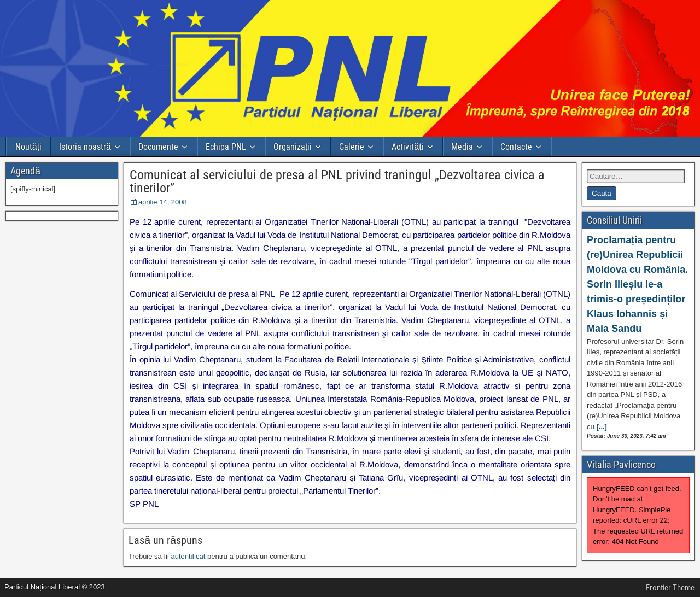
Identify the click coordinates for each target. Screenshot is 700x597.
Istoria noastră (85, 147)
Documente (158, 147)
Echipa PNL (226, 147)
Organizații (293, 147)
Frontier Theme (670, 588)
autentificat (188, 556)
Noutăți (28, 147)
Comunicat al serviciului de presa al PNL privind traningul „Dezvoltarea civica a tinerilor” (337, 182)
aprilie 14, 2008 (163, 202)
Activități (407, 147)
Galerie (352, 147)
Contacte (516, 147)
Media (462, 147)
